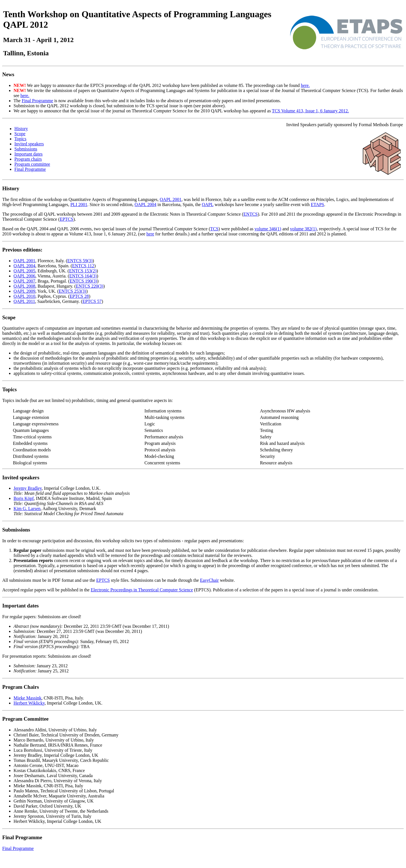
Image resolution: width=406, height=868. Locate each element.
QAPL (208, 205)
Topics (20, 139)
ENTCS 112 (83, 266)
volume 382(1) (304, 229)
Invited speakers (29, 144)
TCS (214, 229)
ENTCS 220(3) (90, 286)
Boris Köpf (24, 498)
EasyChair (209, 580)
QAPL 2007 (24, 281)
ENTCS (251, 214)
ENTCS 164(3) (83, 276)
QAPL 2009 (24, 291)
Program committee (32, 164)
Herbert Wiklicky (29, 703)
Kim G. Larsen (27, 509)
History (21, 129)
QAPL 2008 (24, 286)
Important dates (28, 154)
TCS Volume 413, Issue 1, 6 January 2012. (310, 111)
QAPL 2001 (171, 199)
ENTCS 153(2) (83, 271)
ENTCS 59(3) (80, 261)
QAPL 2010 (24, 296)
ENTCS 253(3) (72, 291)
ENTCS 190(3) (83, 281)
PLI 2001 (79, 205)
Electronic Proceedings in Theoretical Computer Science (142, 590)
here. (305, 85)
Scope (20, 134)
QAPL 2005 (24, 271)
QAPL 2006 (24, 276)
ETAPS (317, 205)
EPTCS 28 (79, 296)
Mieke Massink (27, 698)
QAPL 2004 (145, 205)
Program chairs (28, 159)
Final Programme (37, 101)
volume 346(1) (268, 229)
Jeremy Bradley (28, 488)
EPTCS (67, 219)
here (150, 234)
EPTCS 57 (92, 301)
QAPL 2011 (24, 301)
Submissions (26, 149)
